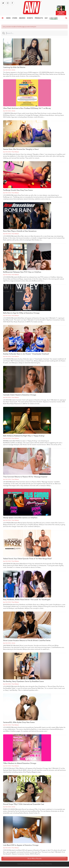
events (30, 18)
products (39, 18)
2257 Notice (41, 864)
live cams (54, 19)
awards (22, 18)
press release (15, 152)
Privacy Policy (48, 864)
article (13, 70)
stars (15, 18)
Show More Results (34, 859)
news (8, 18)
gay (46, 18)
